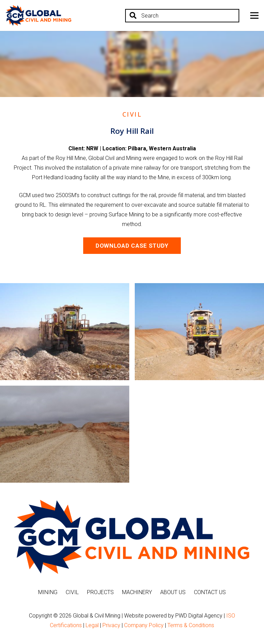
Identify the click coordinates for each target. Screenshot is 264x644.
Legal (92, 625)
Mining (48, 592)
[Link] (38, 15)
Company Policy (144, 625)
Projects (100, 592)
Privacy (111, 625)
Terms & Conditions (191, 625)
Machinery (137, 592)
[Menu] (254, 15)
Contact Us (210, 592)
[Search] (182, 16)
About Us (173, 592)
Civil (72, 592)
